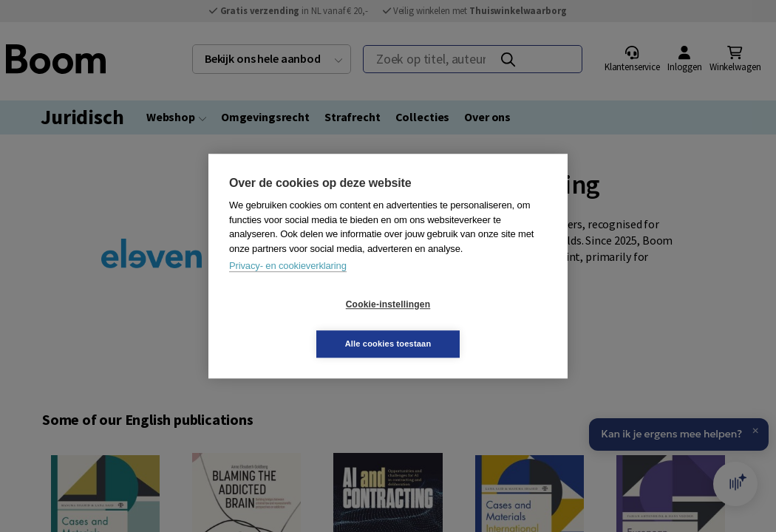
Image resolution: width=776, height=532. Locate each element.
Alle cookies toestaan (476, 324)
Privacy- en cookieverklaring (288, 286)
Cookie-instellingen (300, 324)
